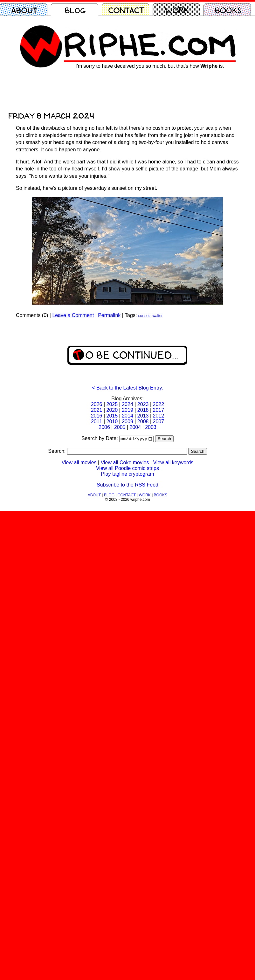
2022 (158, 404)
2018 (143, 410)
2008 (143, 421)
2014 (127, 416)
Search (164, 439)
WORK (145, 496)
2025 (112, 404)
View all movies (79, 463)
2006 (104, 427)
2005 (120, 427)
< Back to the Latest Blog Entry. (127, 388)
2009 (127, 421)
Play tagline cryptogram (127, 475)
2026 (97, 404)
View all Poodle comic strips (127, 469)
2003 (151, 427)
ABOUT (94, 496)
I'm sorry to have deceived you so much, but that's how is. (150, 66)
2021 (97, 410)
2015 (112, 416)
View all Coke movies (125, 463)
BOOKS (161, 496)
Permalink (109, 315)
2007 (158, 421)
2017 (158, 410)
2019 (127, 410)
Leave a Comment (73, 315)
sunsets (145, 316)
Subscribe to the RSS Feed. (128, 485)
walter (157, 316)
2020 (112, 410)
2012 (158, 416)
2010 (112, 421)
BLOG (109, 496)
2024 (127, 404)
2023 (143, 404)
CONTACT (127, 496)
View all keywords (173, 463)
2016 (97, 416)
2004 (135, 427)
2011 (97, 421)
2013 (143, 416)
